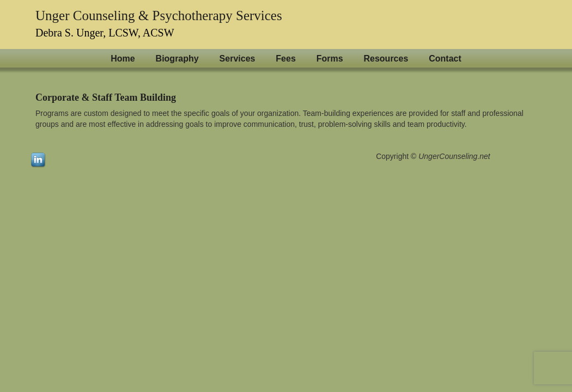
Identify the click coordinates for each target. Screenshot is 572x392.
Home (123, 59)
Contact (445, 59)
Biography (177, 59)
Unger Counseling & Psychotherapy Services (159, 16)
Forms (330, 59)
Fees (285, 59)
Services (238, 59)
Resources (386, 59)
